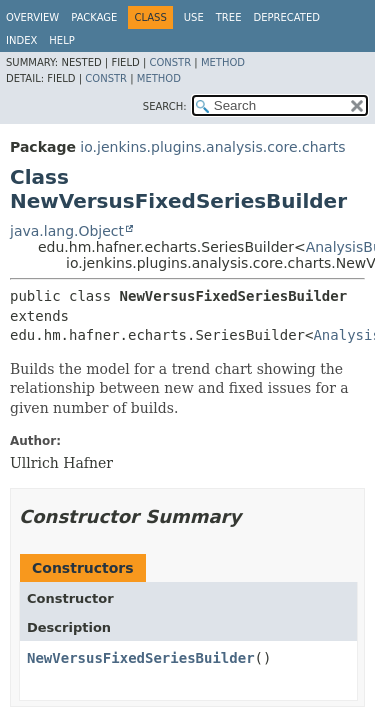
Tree (229, 17)
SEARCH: (165, 106)
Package (94, 17)
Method (223, 62)
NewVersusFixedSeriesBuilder (141, 658)
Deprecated (286, 17)
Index (21, 40)
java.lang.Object (67, 231)
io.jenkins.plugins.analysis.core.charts (212, 147)
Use (194, 17)
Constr (170, 62)
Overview (32, 17)
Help (61, 40)
